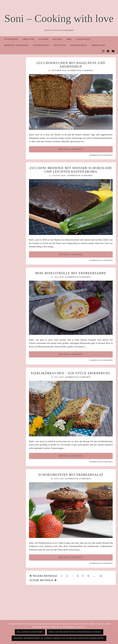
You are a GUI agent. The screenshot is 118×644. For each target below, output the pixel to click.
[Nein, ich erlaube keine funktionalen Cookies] (114, 632)
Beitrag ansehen (71, 149)
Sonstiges (60, 45)
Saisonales (83, 39)
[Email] (113, 51)
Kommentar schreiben (81, 70)
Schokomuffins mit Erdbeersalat (71, 475)
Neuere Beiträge (43, 576)
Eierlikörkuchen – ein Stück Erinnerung (71, 373)
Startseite (11, 39)
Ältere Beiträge (43, 580)
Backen (58, 39)
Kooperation (41, 45)
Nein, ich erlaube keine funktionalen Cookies (75, 632)
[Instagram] (103, 51)
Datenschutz (79, 45)
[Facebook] (108, 51)
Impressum (98, 45)
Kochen (44, 39)
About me (29, 39)
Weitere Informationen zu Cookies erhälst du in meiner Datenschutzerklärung (59, 638)
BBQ (69, 39)
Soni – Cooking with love (59, 18)
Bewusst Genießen (17, 45)
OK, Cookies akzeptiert (30, 632)
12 (101, 576)
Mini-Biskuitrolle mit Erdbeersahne (71, 273)
